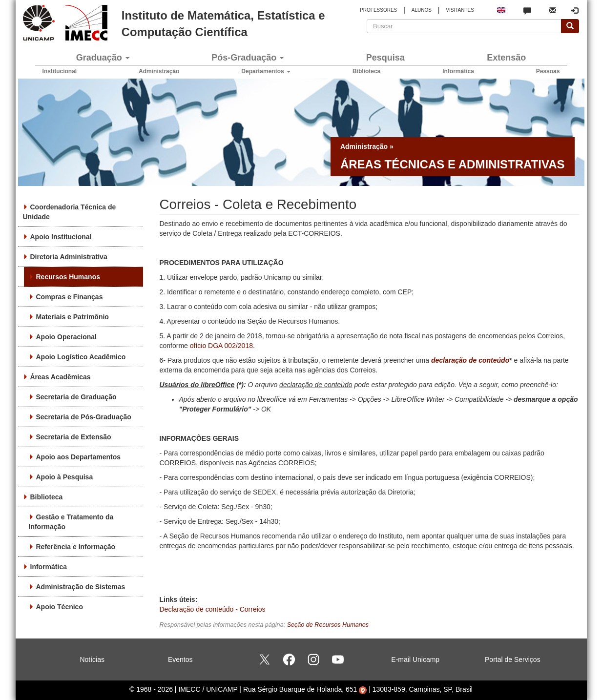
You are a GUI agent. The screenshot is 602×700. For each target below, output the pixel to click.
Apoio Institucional (61, 237)
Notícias (92, 659)
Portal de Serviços (513, 659)
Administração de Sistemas (81, 587)
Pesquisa (385, 58)
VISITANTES (460, 10)
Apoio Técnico (60, 607)
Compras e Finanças (70, 297)
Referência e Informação (76, 547)
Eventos (180, 659)
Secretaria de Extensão (74, 437)
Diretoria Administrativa (69, 257)
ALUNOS (422, 10)
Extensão (506, 58)
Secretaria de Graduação (76, 397)
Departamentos (266, 71)
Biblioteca (366, 71)
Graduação (103, 58)
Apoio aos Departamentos (78, 457)
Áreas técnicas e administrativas (453, 164)
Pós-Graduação (248, 58)
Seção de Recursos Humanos (328, 625)
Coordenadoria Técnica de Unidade (70, 212)
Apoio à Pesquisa (65, 477)
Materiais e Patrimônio (73, 317)
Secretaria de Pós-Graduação (84, 417)
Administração (159, 71)
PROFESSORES (378, 10)
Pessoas (548, 71)
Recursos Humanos (68, 277)
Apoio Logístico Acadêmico (81, 357)
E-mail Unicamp (415, 659)
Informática (458, 71)
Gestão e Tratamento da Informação (71, 522)
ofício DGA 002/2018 (221, 346)
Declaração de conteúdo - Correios (213, 609)
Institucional (60, 71)
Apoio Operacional (66, 337)
